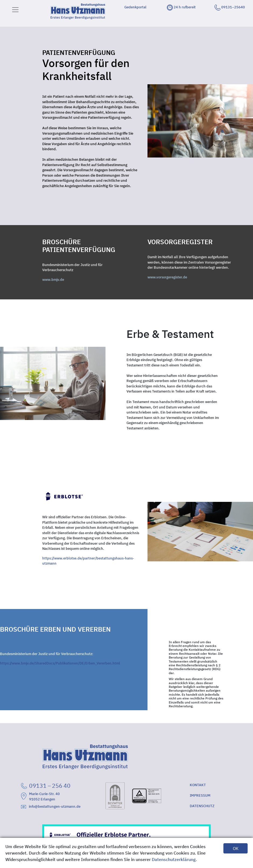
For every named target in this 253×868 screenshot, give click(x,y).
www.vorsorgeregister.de (167, 277)
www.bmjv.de (53, 280)
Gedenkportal (135, 7)
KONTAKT (198, 785)
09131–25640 (230, 7)
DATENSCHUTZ (202, 806)
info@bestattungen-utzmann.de (51, 806)
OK (236, 848)
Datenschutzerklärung (174, 859)
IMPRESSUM (200, 795)
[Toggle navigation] (15, 10)
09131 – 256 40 (46, 786)
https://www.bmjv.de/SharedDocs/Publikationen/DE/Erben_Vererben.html (60, 663)
